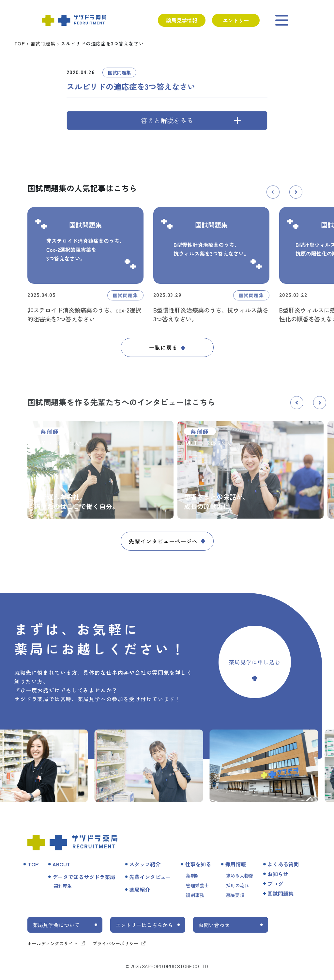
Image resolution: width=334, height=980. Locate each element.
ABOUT (61, 864)
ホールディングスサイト (53, 943)
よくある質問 (283, 864)
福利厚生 (63, 886)
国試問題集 (43, 43)
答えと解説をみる (167, 120)
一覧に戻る (163, 347)
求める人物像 (240, 876)
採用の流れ (237, 885)
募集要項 (235, 895)
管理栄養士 (197, 885)
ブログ (275, 884)
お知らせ (278, 874)
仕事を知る (198, 864)
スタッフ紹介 (145, 864)
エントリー (236, 20)
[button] (273, 192)
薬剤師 (193, 876)
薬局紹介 (140, 890)
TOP (20, 43)
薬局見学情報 (182, 20)
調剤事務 (195, 895)
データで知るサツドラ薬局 (84, 877)
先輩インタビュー (150, 877)
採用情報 (235, 864)
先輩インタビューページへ (163, 541)
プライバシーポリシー (115, 943)
